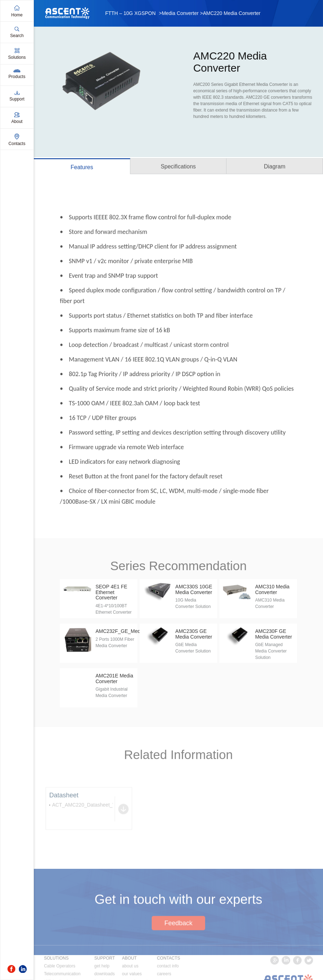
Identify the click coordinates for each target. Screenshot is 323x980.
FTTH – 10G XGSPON (130, 13)
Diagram (275, 167)
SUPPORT (105, 974)
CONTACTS (169, 974)
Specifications (178, 167)
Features (82, 168)
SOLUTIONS (56, 974)
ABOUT (129, 974)
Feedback (178, 944)
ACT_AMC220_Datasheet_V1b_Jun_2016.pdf (103, 815)
